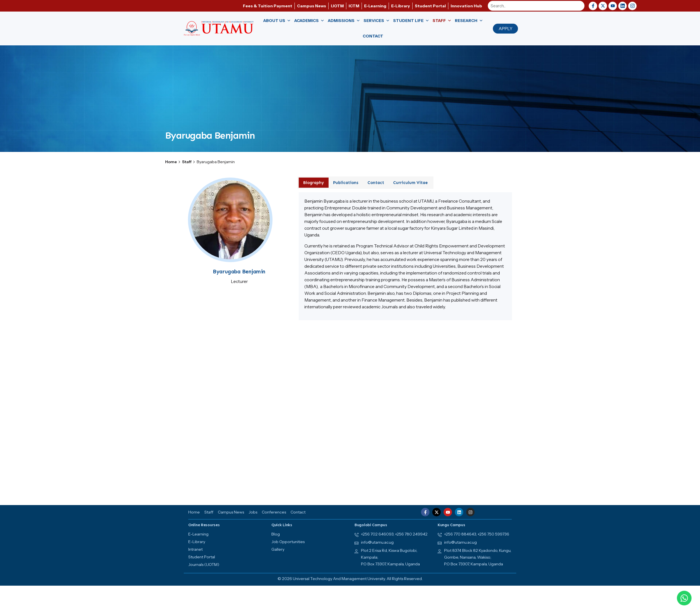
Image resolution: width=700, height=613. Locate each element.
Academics (309, 21)
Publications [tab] (346, 183)
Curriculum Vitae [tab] (410, 183)
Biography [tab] (314, 183)
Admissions (344, 21)
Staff (442, 21)
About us (277, 21)
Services (377, 21)
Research (469, 21)
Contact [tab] (376, 183)
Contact (373, 36)
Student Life (411, 21)
